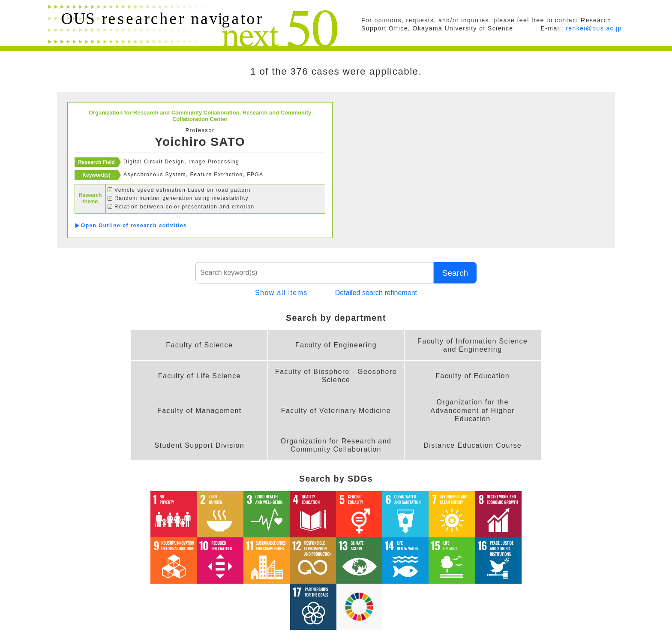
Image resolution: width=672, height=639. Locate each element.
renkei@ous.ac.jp (594, 28)
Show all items (281, 293)
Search (455, 273)
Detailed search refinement (376, 293)
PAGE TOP (600, 611)
